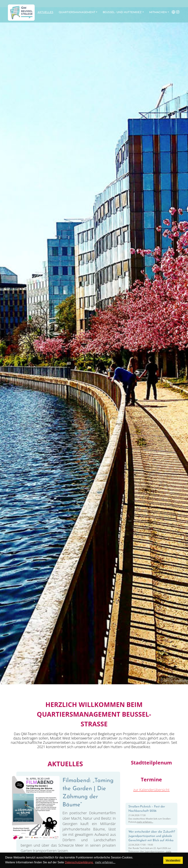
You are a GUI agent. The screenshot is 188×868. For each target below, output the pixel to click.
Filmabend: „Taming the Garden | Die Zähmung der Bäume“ (88, 793)
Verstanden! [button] (173, 860)
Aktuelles (45, 12)
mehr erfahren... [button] (105, 862)
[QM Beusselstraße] (21, 13)
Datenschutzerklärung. (79, 862)
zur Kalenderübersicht (151, 790)
